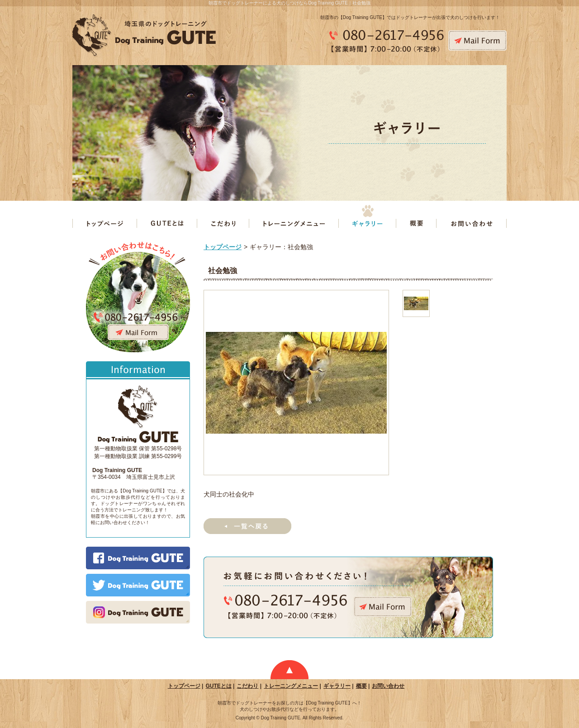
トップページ (223, 247)
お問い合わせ (388, 686)
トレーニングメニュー (291, 686)
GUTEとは (218, 686)
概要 (361, 686)
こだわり (247, 686)
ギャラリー (337, 686)
